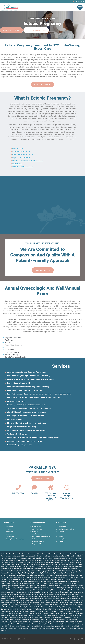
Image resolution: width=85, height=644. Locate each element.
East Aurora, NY (47, 613)
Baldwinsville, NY (6, 622)
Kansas (12, 626)
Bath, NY (56, 620)
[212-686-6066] (18, 487)
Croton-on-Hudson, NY (10, 615)
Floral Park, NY (57, 609)
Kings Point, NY (14, 601)
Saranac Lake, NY (65, 577)
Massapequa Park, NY (8, 594)
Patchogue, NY (14, 584)
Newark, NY (14, 588)
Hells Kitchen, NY (37, 605)
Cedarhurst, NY (21, 618)
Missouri (53, 626)
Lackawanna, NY (47, 598)
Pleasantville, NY (35, 581)
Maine (17, 626)
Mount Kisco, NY (28, 590)
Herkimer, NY (17, 605)
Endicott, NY (26, 611)
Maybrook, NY (59, 592)
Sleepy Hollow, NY (76, 575)
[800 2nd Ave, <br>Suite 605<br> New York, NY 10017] (51, 487)
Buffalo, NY (59, 618)
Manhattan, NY (39, 594)
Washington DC (71, 628)
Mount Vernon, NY (16, 590)
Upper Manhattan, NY (31, 567)
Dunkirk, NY (56, 613)
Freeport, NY (30, 609)
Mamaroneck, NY (49, 594)
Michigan (39, 626)
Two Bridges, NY (27, 573)
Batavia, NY (63, 620)
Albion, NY (75, 622)
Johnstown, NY (39, 601)
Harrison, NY (72, 605)
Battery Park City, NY (46, 620)
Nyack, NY (15, 586)
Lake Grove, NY (36, 598)
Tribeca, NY (51, 573)
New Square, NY (32, 588)
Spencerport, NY (52, 575)
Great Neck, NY (31, 607)
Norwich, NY (22, 586)
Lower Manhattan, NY (8, 596)
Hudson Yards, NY (21, 603)
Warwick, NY (36, 571)
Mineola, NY (75, 590)
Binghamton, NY (19, 620)
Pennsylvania (33, 628)
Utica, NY (76, 571)
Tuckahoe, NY (37, 573)
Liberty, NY (66, 596)
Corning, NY (30, 615)
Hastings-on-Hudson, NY (60, 605)
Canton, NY (30, 618)
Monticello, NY (38, 590)
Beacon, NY (28, 620)
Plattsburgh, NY (46, 581)
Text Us (34, 493)
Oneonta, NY (47, 584)
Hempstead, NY (26, 605)
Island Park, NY (78, 601)
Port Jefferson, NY (13, 581)
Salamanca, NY (75, 577)
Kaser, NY (31, 601)
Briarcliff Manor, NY (7, 620)
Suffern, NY (23, 575)
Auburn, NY (24, 622)
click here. (38, 554)
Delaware (80, 624)
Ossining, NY (38, 584)
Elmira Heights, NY (45, 611)
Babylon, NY (16, 622)
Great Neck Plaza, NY (19, 607)
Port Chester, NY (25, 581)
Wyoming (4, 630)
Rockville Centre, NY (34, 579)
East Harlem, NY (36, 613)
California (58, 624)
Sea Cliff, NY (5, 577)
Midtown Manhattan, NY (9, 592)
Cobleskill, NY (53, 615)
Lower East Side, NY (70, 564)
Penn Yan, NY (56, 581)
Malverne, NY (59, 594)
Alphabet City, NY (60, 622)
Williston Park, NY (69, 567)
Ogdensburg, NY (6, 586)
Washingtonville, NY (26, 571)
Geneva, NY (76, 607)
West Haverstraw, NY (29, 569)
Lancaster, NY (27, 598)
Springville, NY (31, 575)
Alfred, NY (68, 622)
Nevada (65, 626)
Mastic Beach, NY (69, 592)
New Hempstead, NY (77, 588)
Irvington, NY (5, 603)
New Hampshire (73, 626)
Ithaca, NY (69, 601)
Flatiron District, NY (68, 609)
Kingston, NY (5, 601)
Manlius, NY (30, 594)
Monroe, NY (67, 590)
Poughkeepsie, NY (65, 579)
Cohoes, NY (45, 615)
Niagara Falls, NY (78, 586)
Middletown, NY (22, 592)
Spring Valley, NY (41, 575)
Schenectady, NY (21, 577)
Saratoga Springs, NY (52, 577)
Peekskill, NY (5, 584)
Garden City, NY (14, 609)
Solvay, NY (61, 575)
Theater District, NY (71, 573)
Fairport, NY (18, 611)
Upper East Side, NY (16, 573)
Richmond (14, 624)
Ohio (22, 628)
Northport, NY (31, 586)
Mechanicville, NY (49, 592)
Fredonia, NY (39, 609)
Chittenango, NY (63, 615)
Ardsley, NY (31, 622)
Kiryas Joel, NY (67, 598)
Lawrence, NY (8, 598)
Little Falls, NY (47, 596)
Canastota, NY (39, 618)
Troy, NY (44, 573)
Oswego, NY (30, 584)
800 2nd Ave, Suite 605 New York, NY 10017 (51, 497)
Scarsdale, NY (31, 577)
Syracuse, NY (14, 575)
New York (17, 628)
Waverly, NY (66, 569)
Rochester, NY (45, 579)
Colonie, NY (38, 615)
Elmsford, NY (34, 611)
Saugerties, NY (40, 577)
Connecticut (72, 624)
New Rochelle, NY (43, 588)
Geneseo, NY (5, 609)
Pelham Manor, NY (66, 581)
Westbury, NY (18, 569)
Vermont (50, 628)
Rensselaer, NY (54, 579)
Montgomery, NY (48, 590)
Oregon (26, 628)
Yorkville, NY (42, 567)
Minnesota (46, 626)
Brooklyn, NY (49, 564)
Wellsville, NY (50, 569)
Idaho (3, 626)
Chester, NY (5, 618)
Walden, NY (58, 571)
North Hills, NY (67, 586)
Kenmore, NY (24, 601)
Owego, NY (22, 584)
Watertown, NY (6, 571)
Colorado (65, 624)
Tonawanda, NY (60, 573)
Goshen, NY (39, 607)
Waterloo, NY (15, 571)
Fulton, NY (23, 609)
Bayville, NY (35, 620)
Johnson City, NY (50, 601)
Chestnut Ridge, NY (75, 615)
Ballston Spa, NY (72, 620)
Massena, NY (79, 592)
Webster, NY (59, 569)
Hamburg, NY (7, 607)
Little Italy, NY (38, 596)
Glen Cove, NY (68, 607)
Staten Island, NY (9, 567)
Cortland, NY (22, 615)
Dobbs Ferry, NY (65, 613)
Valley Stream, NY (67, 571)
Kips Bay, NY (76, 598)
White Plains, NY (8, 569)
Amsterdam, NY (40, 622)
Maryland (23, 626)
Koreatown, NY (57, 598)
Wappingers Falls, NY (47, 571)
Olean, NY (62, 584)
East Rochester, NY (16, 613)
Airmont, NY (7, 624)
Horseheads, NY (63, 603)
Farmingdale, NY (8, 611)
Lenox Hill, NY (74, 596)
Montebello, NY (58, 590)
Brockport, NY (76, 618)
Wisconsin (80, 628)
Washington (62, 628)
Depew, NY (74, 613)
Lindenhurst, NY (57, 596)
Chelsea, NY (12, 618)
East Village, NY (71, 611)
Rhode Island (42, 628)
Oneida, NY (55, 584)
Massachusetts (31, 626)
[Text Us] (34, 487)
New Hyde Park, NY (64, 588)
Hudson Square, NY (33, 603)
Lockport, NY (30, 596)
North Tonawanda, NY (43, 586)
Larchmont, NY (17, 598)
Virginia (55, 628)
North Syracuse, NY (56, 586)
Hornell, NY (72, 603)
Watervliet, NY (75, 569)
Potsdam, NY (75, 579)
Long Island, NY (59, 564)
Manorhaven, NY (20, 594)
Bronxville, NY (67, 618)
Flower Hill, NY (48, 609)
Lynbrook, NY (76, 594)
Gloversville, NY (48, 607)
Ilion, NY (12, 603)
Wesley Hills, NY (41, 569)
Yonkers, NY (50, 567)
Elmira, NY (54, 611)
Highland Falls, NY (7, 605)
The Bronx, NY (19, 567)
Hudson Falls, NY (45, 603)
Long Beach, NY (20, 596)
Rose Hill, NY (17, 579)
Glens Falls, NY (58, 607)
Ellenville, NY (61, 611)
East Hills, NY (27, 613)
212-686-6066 (18, 493)
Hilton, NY (79, 603)
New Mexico (9, 628)
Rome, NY (24, 579)
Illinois (7, 626)
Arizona (52, 624)
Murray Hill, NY (6, 590)
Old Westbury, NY (70, 584)
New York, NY (22, 588)
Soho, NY (67, 575)
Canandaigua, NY (49, 618)
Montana (59, 626)
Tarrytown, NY (5, 575)
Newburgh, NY (5, 588)
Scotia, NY (12, 577)
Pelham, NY (76, 581)
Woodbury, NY (58, 567)
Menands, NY (31, 592)
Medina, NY (39, 592)
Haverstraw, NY (47, 605)
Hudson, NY (54, 603)
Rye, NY (10, 579)
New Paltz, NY (53, 588)
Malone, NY (67, 594)
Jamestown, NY (61, 601)
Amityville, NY (50, 622)
